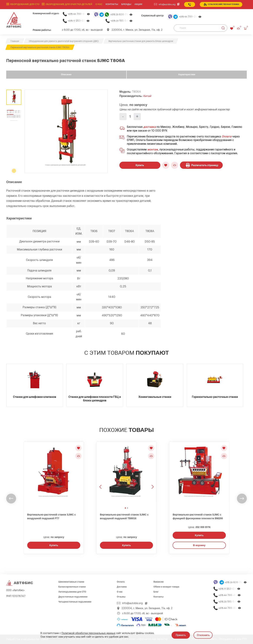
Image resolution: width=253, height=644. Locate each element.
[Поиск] (200, 28)
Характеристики (187, 75)
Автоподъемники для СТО (72, 592)
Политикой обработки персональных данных (88, 633)
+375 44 (79, 14)
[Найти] (223, 28)
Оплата (227, 137)
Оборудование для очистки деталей (68, 4)
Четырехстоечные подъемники (75, 602)
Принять (181, 635)
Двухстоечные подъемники (73, 597)
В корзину (199, 545)
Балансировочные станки (72, 587)
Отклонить (203, 635)
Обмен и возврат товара (166, 587)
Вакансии (158, 582)
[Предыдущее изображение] (101, 474)
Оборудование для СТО (24, 4)
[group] (66, 131)
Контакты (158, 597)
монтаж (153, 150)
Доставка (122, 587)
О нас (97, 4)
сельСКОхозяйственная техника (222, 4)
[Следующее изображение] (152, 474)
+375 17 (79, 21)
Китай (147, 96)
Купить (140, 165)
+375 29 (122, 15)
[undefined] (11, 498)
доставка (150, 127)
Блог (156, 592)
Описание (66, 75)
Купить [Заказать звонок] (54, 545)
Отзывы (121, 597)
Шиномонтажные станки (71, 582)
